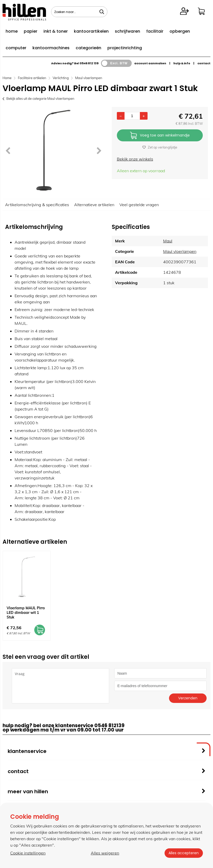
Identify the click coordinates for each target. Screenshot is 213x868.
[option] (53, 150)
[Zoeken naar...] (102, 12)
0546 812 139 (89, 63)
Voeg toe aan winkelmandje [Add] (160, 136)
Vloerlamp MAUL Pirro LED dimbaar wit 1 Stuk (26, 613)
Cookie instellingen (28, 853)
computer (16, 48)
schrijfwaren (127, 31)
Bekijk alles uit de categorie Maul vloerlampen (38, 98)
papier (31, 31)
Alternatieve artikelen (94, 205)
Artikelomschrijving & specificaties (37, 205)
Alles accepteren (184, 853)
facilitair (155, 31)
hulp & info (182, 63)
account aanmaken (150, 63)
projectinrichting (125, 48)
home (12, 31)
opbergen (180, 31)
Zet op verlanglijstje (160, 147)
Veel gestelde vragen (139, 205)
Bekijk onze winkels (135, 159)
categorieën (88, 48)
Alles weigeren (105, 853)
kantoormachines (51, 48)
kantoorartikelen (91, 31)
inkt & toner (56, 31)
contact (204, 63)
